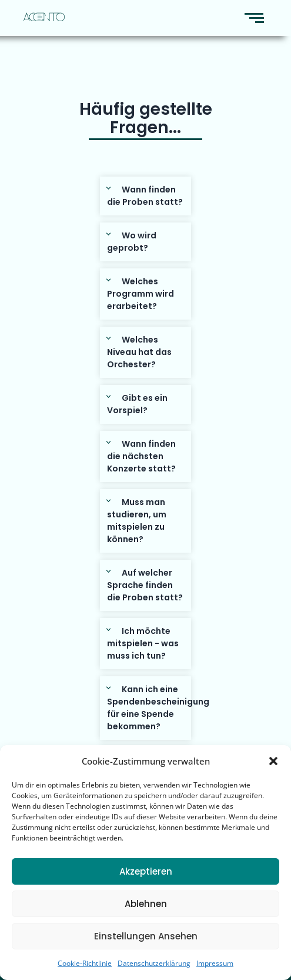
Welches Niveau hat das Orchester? (139, 352)
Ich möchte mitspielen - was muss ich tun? (143, 643)
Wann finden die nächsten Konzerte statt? (141, 456)
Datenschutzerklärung (154, 963)
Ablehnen (146, 904)
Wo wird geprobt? (132, 242)
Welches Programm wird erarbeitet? (141, 294)
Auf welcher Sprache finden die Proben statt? (145, 585)
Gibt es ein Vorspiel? (137, 404)
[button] (273, 761)
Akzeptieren (146, 871)
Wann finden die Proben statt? (145, 196)
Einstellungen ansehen (146, 936)
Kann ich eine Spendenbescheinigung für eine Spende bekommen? (158, 708)
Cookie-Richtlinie (85, 963)
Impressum (215, 963)
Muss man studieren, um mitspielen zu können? (137, 521)
